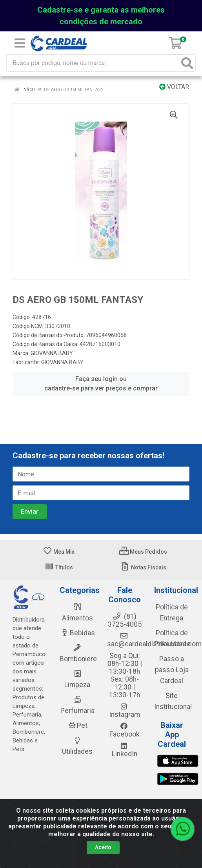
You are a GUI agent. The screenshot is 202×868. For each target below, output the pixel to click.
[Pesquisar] (187, 63)
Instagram (125, 711)
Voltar (174, 87)
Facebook (125, 730)
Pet (77, 726)
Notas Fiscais (143, 567)
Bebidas (77, 633)
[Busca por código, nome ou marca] (93, 63)
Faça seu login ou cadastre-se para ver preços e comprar (101, 384)
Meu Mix (59, 552)
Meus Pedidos (143, 552)
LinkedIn (125, 750)
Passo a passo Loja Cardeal (172, 670)
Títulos (59, 567)
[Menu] (20, 43)
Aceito (103, 847)
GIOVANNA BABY (52, 353)
